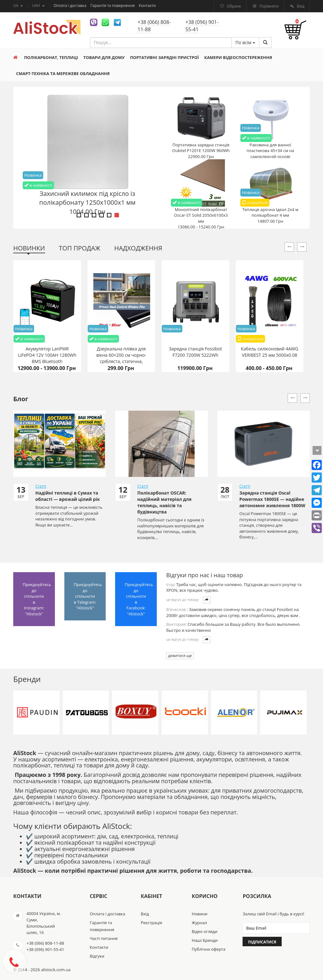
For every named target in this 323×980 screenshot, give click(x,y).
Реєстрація (151, 923)
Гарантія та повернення (113, 6)
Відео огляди (205, 931)
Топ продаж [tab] (80, 248)
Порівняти (268, 6)
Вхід (300, 6)
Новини (200, 914)
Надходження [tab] (138, 248)
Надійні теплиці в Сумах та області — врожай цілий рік (68, 496)
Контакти (147, 6)
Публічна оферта (209, 949)
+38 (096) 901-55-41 (202, 26)
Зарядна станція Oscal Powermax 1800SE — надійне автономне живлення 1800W (272, 499)
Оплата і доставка (70, 6)
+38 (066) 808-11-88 (154, 26)
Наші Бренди (205, 940)
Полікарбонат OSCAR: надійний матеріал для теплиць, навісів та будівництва (164, 502)
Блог (21, 399)
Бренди (27, 679)
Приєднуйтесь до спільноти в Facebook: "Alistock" (139, 599)
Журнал (199, 923)
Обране (233, 6)
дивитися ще (180, 656)
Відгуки (97, 956)
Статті (41, 486)
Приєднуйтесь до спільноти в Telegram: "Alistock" (88, 596)
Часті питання (104, 938)
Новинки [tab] (29, 248)
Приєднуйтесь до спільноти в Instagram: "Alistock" (37, 599)
